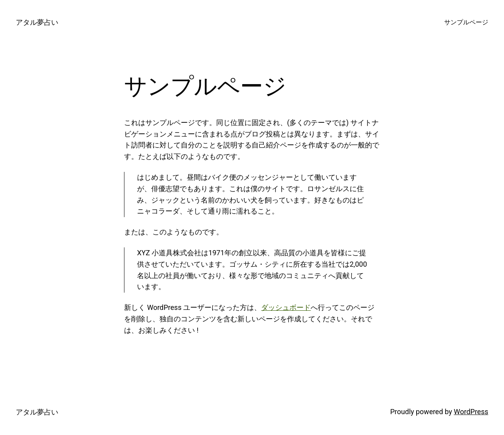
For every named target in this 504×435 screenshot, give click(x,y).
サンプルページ (466, 22)
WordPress (471, 412)
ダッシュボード (286, 307)
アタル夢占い (37, 22)
